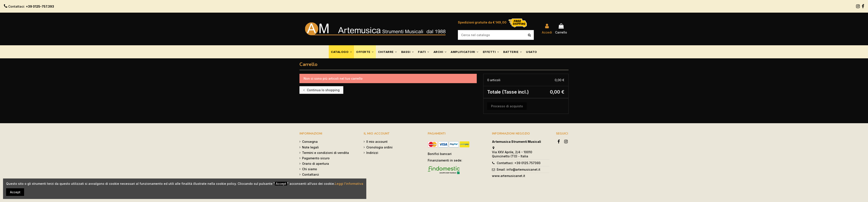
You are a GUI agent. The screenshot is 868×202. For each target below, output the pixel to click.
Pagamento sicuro (316, 158)
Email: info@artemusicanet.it (519, 169)
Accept (15, 192)
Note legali (310, 147)
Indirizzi (372, 153)
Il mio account (377, 142)
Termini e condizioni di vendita (325, 153)
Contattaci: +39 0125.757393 (519, 163)
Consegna (310, 142)
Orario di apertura (316, 164)
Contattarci (311, 174)
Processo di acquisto (507, 106)
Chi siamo (310, 169)
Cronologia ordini (379, 147)
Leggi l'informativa (349, 184)
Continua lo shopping (321, 90)
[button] (341, 52)
